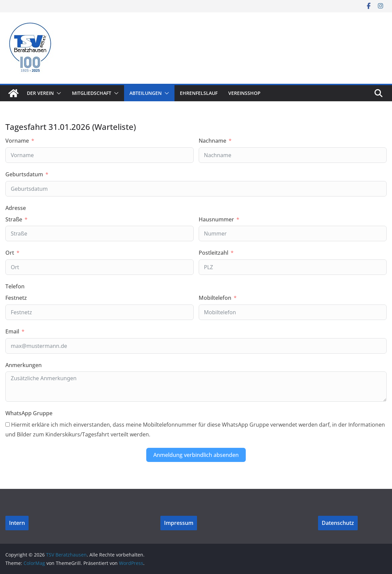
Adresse (16, 208)
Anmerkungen (24, 365)
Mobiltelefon (215, 298)
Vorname (17, 141)
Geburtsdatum (24, 174)
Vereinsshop (244, 93)
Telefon (15, 286)
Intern (17, 523)
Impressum (179, 523)
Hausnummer (216, 219)
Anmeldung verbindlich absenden (196, 455)
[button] (57, 93)
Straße (14, 219)
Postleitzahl (213, 253)
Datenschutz (338, 523)
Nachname (212, 141)
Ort (10, 253)
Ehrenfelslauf (199, 93)
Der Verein (40, 93)
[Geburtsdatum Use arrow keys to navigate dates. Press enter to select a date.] (196, 189)
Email (12, 331)
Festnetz (16, 298)
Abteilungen (146, 93)
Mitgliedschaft (92, 93)
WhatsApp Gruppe (29, 413)
